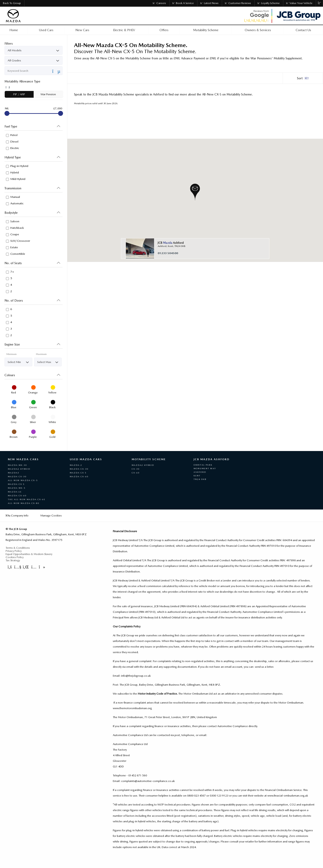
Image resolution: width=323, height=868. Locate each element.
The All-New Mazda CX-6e (27, 499)
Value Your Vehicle (299, 3)
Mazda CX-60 (17, 496)
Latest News (209, 3)
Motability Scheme (149, 459)
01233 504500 (168, 253)
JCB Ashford (171, 243)
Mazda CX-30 (17, 476)
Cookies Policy (15, 557)
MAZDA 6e (15, 492)
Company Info (17, 516)
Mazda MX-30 (17, 465)
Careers (159, 3)
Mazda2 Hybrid (19, 469)
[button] (195, 192)
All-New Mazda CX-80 (24, 503)
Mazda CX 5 (16, 484)
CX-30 (136, 469)
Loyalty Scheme (269, 3)
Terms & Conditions (18, 548)
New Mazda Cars (23, 459)
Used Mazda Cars (86, 459)
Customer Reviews (238, 3)
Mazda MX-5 (17, 488)
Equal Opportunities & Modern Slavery (29, 554)
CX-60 (136, 473)
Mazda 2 (76, 465)
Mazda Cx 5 (78, 473)
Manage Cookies (51, 516)
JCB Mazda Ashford (212, 459)
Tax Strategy (13, 560)
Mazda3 (14, 473)
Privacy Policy (14, 551)
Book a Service (183, 3)
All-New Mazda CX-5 (23, 480)
